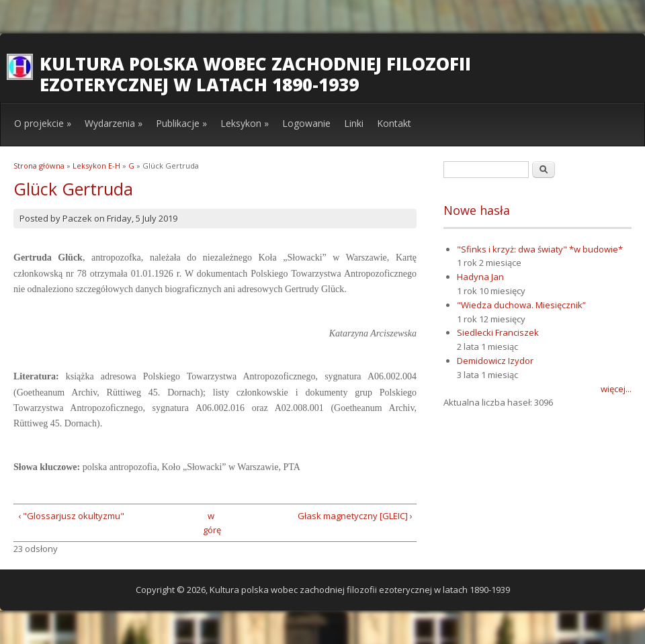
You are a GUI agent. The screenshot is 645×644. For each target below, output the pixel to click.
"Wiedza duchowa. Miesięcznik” (521, 305)
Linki (354, 123)
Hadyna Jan (480, 277)
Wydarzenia (114, 123)
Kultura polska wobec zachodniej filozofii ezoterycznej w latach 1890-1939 (255, 74)
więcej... (616, 389)
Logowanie (306, 123)
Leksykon (245, 123)
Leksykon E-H (96, 166)
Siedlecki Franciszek (498, 332)
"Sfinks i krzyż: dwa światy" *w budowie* (540, 249)
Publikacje (181, 123)
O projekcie (43, 123)
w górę (211, 523)
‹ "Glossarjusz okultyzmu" (71, 516)
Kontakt (394, 123)
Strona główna (39, 166)
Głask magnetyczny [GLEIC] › (355, 516)
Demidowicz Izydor (495, 361)
